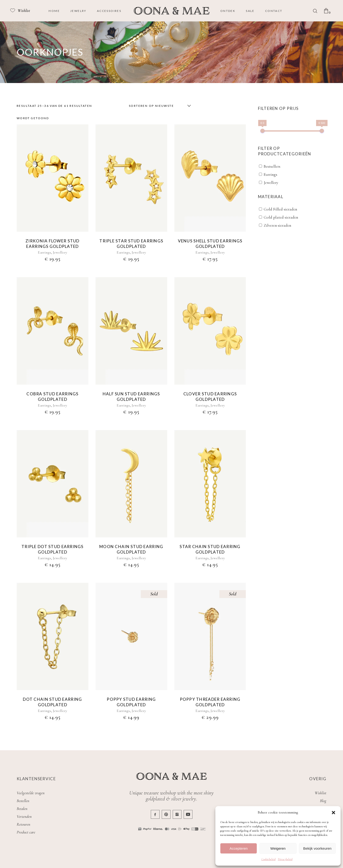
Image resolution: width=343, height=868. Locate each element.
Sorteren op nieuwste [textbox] (151, 106)
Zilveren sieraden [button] (277, 225)
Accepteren (239, 848)
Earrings (44, 252)
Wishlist (320, 793)
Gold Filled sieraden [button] (280, 209)
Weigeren (278, 848)
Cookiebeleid (268, 859)
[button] (333, 813)
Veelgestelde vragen (31, 793)
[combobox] (159, 106)
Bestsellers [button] (272, 166)
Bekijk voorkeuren (317, 848)
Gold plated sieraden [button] (281, 217)
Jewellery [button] (271, 183)
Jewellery (60, 252)
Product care (26, 832)
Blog (323, 801)
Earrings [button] (270, 174)
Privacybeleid (285, 859)
